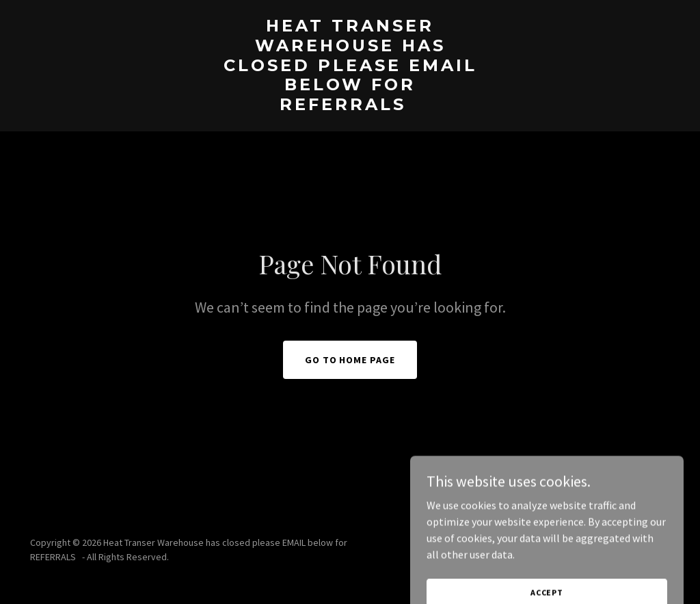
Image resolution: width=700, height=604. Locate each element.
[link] (350, 106)
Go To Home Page (350, 360)
